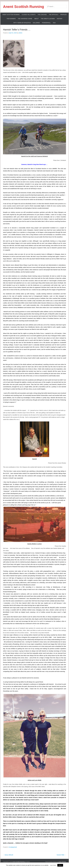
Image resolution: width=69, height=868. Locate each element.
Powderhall (46, 23)
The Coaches (42, 15)
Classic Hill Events (29, 15)
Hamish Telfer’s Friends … (17, 30)
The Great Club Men (48, 19)
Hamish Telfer (61, 855)
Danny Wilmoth (8, 855)
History (60, 19)
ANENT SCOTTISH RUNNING (11, 15)
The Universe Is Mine (25, 19)
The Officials (54, 15)
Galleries (36, 23)
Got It (60, 865)
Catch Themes (62, 862)
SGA (54, 23)
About (36, 19)
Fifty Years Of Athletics (22, 23)
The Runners (11, 19)
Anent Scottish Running (24, 7)
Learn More (53, 865)
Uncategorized (13, 847)
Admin (20, 33)
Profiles (63, 15)
